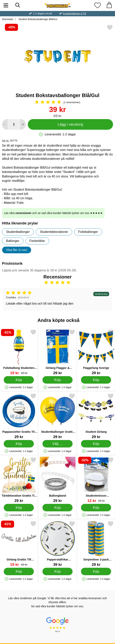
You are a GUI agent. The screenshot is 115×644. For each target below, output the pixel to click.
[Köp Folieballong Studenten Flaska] (19, 380)
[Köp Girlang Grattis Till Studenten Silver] (19, 571)
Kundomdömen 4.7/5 (75, 13)
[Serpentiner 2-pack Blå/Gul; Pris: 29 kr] (96, 544)
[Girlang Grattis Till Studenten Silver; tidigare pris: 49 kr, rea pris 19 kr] (19, 544)
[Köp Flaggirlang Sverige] (96, 380)
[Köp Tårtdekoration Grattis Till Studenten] (19, 508)
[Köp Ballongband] (57, 508)
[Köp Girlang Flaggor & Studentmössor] (57, 380)
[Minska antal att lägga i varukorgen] (5, 124)
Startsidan (8, 19)
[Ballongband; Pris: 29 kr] (58, 480)
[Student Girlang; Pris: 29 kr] (96, 416)
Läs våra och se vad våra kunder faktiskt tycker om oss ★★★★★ (53, 213)
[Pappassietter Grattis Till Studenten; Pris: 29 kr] (19, 416)
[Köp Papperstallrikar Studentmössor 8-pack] (57, 571)
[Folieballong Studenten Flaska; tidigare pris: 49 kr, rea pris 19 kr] (19, 352)
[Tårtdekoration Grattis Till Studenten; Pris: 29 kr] (19, 480)
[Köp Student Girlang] (96, 444)
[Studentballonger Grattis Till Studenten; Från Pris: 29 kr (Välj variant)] (58, 416)
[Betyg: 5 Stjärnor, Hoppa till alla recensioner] (57, 102)
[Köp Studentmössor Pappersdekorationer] (96, 508)
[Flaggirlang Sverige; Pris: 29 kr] (96, 352)
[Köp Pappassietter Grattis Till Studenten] (19, 444)
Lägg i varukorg (70, 124)
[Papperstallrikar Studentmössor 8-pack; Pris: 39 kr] (58, 544)
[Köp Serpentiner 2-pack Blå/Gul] (96, 571)
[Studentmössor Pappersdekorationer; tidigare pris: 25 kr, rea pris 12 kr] (96, 480)
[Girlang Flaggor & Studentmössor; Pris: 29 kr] (58, 352)
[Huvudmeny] (6, 5)
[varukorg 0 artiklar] (109, 5)
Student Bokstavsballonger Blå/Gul (37, 19)
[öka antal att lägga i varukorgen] (23, 124)
